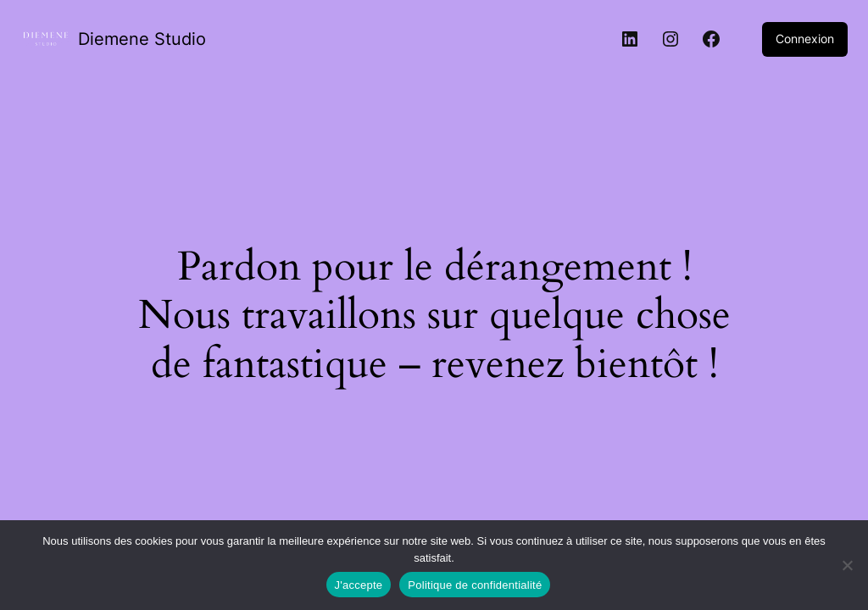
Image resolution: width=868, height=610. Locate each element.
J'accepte (359, 585)
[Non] (847, 565)
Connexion (805, 39)
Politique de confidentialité (475, 585)
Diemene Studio (142, 39)
